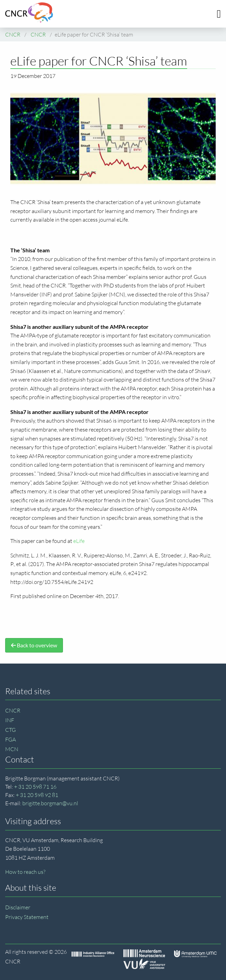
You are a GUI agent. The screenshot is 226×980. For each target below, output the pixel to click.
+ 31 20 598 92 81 (37, 795)
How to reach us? (25, 872)
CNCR (13, 710)
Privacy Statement (27, 917)
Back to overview (34, 645)
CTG (10, 730)
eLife (79, 541)
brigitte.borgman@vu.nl (50, 803)
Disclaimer (18, 907)
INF (10, 720)
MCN (12, 749)
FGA (10, 739)
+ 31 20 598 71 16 (35, 787)
